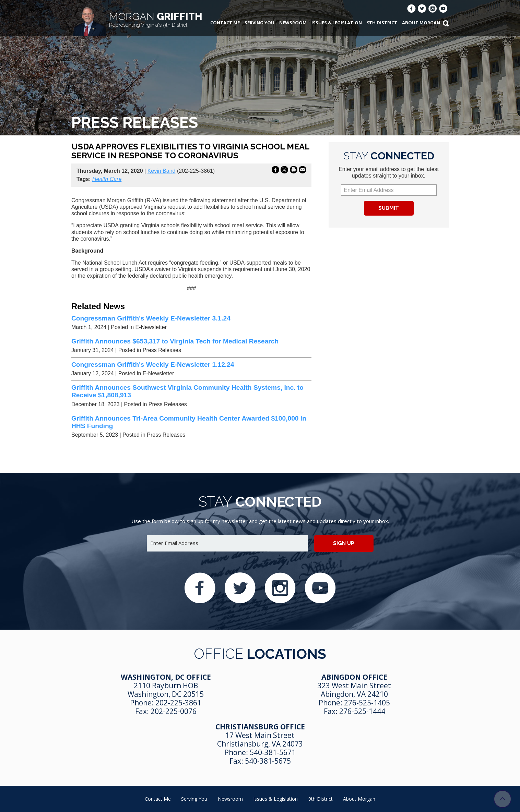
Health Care (107, 179)
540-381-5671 (273, 752)
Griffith (156, 19)
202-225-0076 (174, 711)
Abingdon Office (354, 677)
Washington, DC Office (166, 677)
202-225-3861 (178, 703)
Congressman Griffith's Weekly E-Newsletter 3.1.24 (151, 318)
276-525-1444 (362, 711)
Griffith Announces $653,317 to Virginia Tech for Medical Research (175, 341)
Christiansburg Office (260, 727)
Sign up (344, 543)
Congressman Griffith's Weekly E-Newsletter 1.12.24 (153, 365)
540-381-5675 (268, 761)
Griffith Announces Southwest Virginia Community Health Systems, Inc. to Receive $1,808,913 (187, 391)
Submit (389, 208)
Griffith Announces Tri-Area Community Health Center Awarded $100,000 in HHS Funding (189, 422)
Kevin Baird (162, 171)
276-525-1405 (367, 703)
